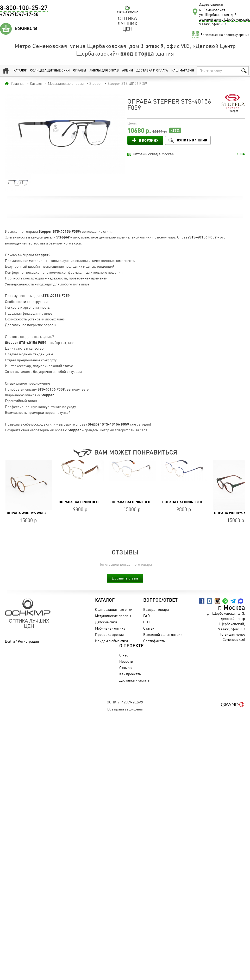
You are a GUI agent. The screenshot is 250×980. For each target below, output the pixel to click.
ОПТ (147, 622)
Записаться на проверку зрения (225, 35)
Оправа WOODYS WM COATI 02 (33, 513)
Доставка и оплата (152, 71)
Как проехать (130, 674)
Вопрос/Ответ (160, 600)
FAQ (146, 616)
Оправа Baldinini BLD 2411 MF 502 (89, 502)
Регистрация (28, 641)
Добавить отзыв (125, 578)
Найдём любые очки (111, 641)
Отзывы (126, 668)
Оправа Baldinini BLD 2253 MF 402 (141, 502)
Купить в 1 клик (192, 140)
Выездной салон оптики (163, 634)
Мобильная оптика (110, 628)
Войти (10, 641)
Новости (126, 661)
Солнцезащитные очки (50, 71)
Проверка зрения (109, 634)
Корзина (26, 29)
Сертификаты (154, 641)
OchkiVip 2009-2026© (125, 702)
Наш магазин (183, 71)
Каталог (20, 71)
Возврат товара (156, 609)
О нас (124, 655)
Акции (128, 71)
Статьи (149, 628)
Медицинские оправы (113, 616)
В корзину (149, 140)
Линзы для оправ (104, 71)
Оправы (80, 71)
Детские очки (106, 622)
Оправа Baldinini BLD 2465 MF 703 (193, 502)
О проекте (132, 646)
